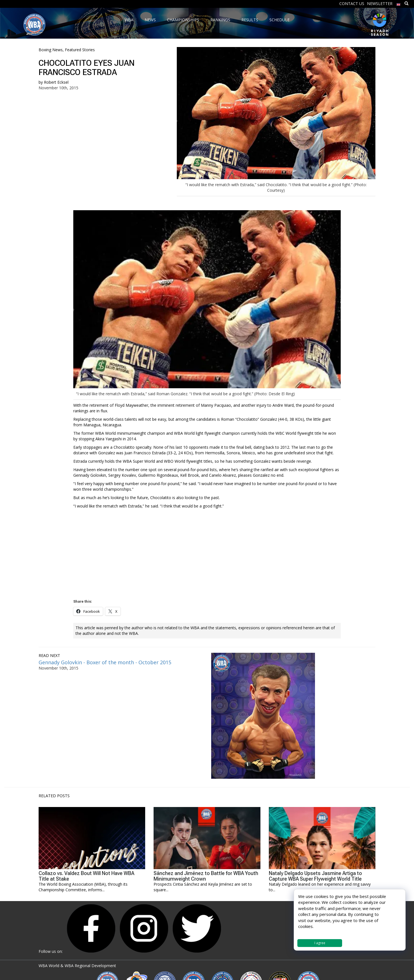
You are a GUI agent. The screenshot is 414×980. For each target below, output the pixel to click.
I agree (320, 943)
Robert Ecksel (56, 82)
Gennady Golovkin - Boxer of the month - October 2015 (105, 662)
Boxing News (51, 50)
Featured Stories (80, 50)
